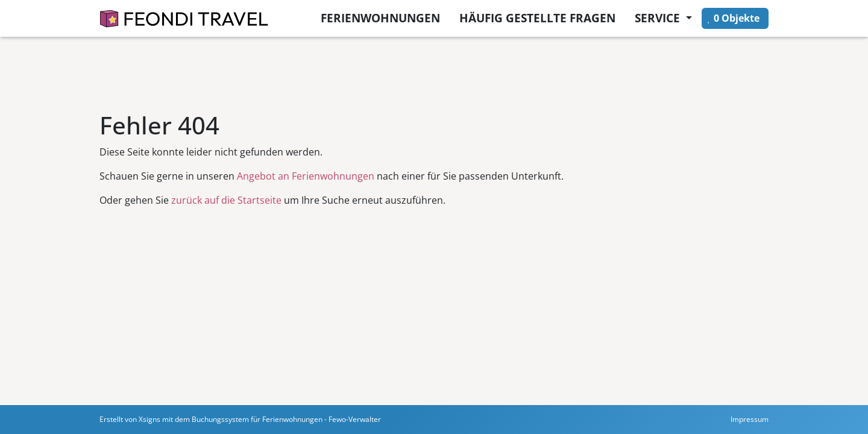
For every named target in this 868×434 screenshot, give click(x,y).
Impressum (750, 419)
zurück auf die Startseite (226, 200)
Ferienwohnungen (380, 18)
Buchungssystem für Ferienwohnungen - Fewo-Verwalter (286, 419)
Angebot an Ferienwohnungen (306, 176)
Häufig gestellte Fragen (537, 18)
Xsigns (149, 419)
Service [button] (659, 18)
